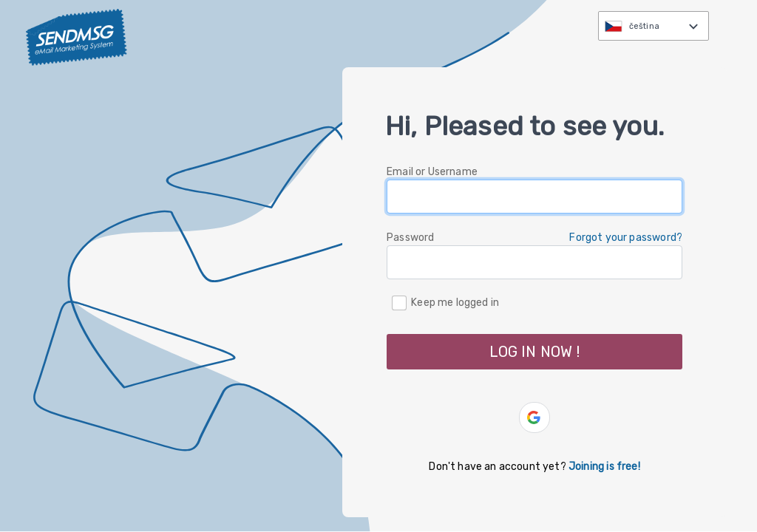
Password (410, 238)
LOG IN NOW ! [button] (535, 352)
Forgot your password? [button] (626, 238)
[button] (534, 417)
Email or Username (432, 172)
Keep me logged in (455, 302)
